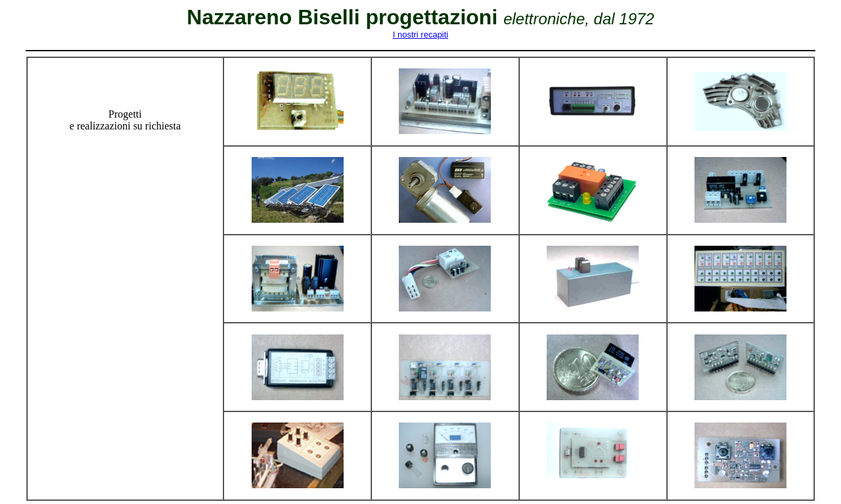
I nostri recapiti (421, 34)
